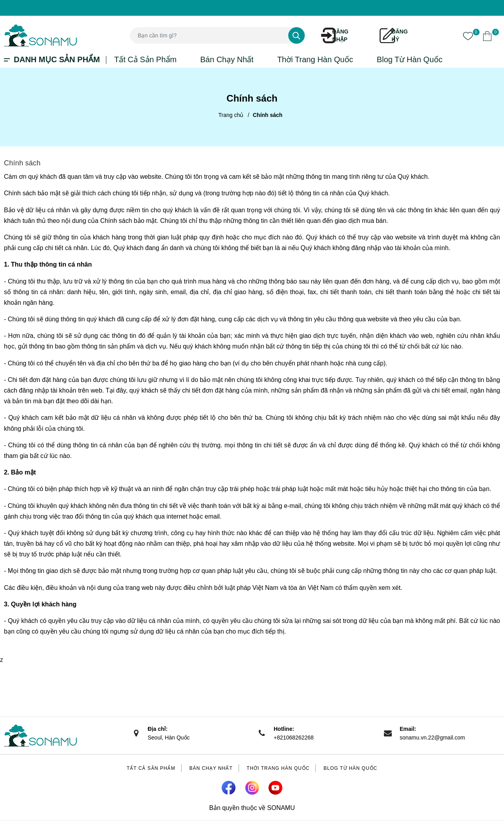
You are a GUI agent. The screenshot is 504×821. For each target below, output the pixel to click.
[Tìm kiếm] (296, 35)
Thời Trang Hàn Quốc (315, 59)
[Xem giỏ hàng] (487, 35)
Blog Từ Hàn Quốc (410, 59)
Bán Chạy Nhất (227, 59)
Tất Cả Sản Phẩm (145, 59)
